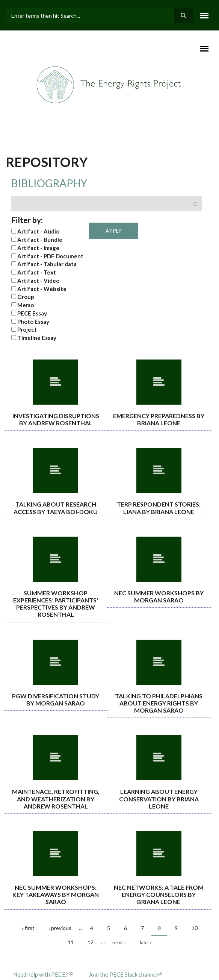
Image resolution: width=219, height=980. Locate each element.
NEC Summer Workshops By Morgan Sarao (159, 596)
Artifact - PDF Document (50, 256)
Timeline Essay (37, 338)
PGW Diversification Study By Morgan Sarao (56, 699)
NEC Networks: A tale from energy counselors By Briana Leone (159, 894)
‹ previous (60, 928)
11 (71, 942)
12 (91, 942)
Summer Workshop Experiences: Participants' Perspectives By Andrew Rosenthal (56, 604)
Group (26, 297)
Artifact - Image (38, 248)
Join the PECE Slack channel (125, 974)
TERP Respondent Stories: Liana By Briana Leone (159, 508)
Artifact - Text (37, 272)
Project (27, 329)
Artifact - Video (38, 281)
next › (119, 942)
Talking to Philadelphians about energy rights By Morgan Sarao (159, 703)
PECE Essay (32, 313)
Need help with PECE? (43, 974)
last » (146, 942)
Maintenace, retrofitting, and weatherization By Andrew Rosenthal (56, 799)
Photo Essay (33, 322)
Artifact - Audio (38, 231)
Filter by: (27, 220)
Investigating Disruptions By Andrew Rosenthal (56, 419)
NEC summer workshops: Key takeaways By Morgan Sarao (56, 894)
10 (195, 928)
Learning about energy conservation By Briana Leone (159, 799)
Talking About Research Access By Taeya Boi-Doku (56, 508)
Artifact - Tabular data (47, 264)
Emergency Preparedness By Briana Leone (159, 419)
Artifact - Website (42, 289)
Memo (26, 305)
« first (28, 928)
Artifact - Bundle (40, 240)
